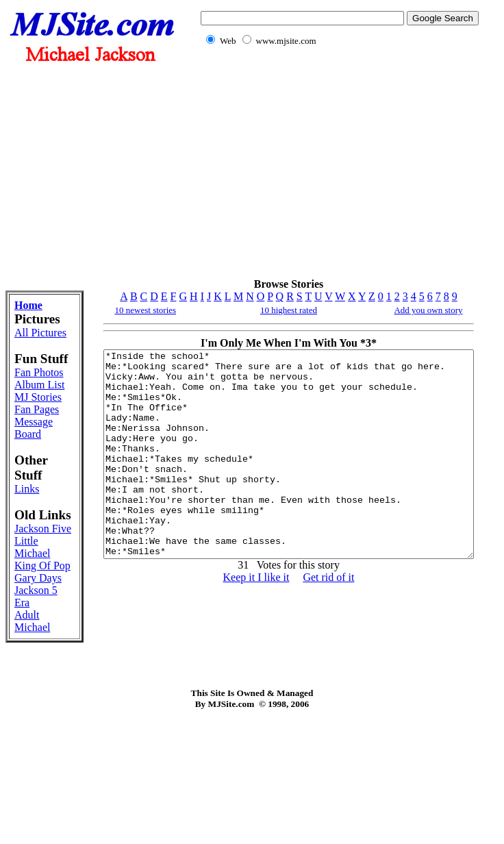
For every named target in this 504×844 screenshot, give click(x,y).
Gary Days (26, 688)
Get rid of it (317, 618)
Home (28, 305)
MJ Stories (29, 455)
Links (27, 553)
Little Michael (32, 639)
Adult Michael (32, 737)
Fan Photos (29, 406)
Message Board (34, 492)
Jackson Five (32, 614)
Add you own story (438, 310)
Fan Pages (37, 474)
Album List (29, 431)
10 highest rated (276, 310)
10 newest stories (112, 310)
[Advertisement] (337, 170)
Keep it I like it (244, 618)
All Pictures (32, 339)
